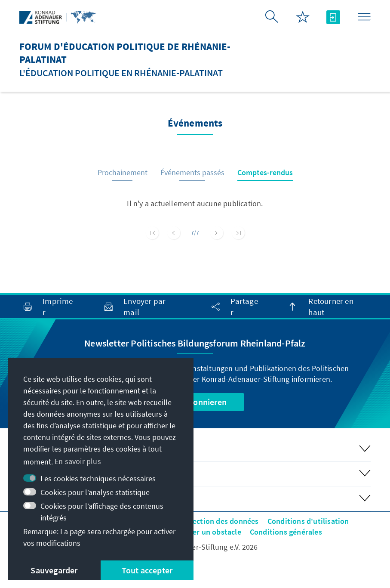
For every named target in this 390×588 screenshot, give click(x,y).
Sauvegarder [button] (54, 570)
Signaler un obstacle (206, 532)
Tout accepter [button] (147, 570)
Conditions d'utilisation (308, 521)
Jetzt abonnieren (195, 402)
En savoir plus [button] (78, 461)
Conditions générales (286, 532)
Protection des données (218, 521)
